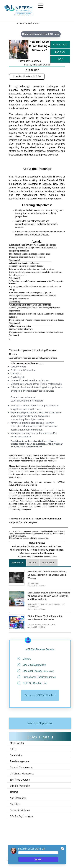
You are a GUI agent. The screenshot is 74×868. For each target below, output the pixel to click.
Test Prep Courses (20, 780)
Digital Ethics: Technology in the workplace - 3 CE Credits (45, 618)
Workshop (49, 563)
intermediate (36, 401)
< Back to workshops (28, 23)
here (35, 485)
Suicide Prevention (20, 786)
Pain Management (20, 762)
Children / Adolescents (22, 774)
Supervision (16, 756)
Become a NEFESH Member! (40, 695)
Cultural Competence (21, 768)
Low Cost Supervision (40, 723)
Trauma (14, 792)
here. (29, 509)
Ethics (13, 750)
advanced (30, 397)
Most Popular (17, 743)
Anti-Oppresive (18, 798)
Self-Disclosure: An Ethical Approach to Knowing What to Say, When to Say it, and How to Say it (49, 596)
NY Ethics (15, 804)
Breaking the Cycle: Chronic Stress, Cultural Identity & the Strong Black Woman (47, 575)
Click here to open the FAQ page (41, 34)
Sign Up (38, 859)
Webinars (18, 563)
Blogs (33, 563)
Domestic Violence (20, 811)
